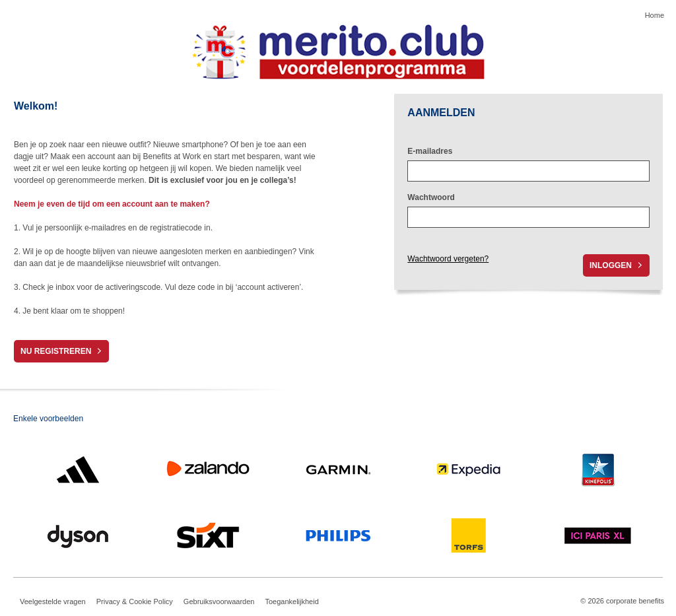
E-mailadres (430, 151)
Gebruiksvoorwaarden (219, 601)
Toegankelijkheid (291, 601)
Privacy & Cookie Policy (135, 601)
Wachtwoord (431, 197)
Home (655, 15)
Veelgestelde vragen (53, 601)
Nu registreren (56, 351)
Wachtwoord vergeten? (448, 259)
